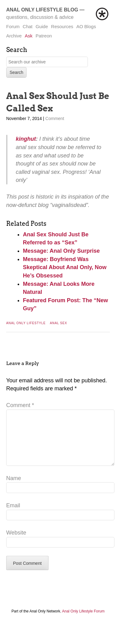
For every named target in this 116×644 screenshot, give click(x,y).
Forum (13, 26)
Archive (14, 36)
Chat (28, 26)
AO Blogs (86, 26)
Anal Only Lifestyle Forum (83, 621)
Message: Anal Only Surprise (61, 251)
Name (14, 488)
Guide (42, 26)
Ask (29, 36)
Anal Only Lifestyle (26, 323)
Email (13, 515)
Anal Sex (58, 323)
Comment (55, 118)
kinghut (26, 139)
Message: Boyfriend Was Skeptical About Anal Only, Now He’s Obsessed (65, 267)
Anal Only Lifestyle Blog (42, 10)
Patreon (44, 36)
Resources (62, 26)
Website (16, 543)
